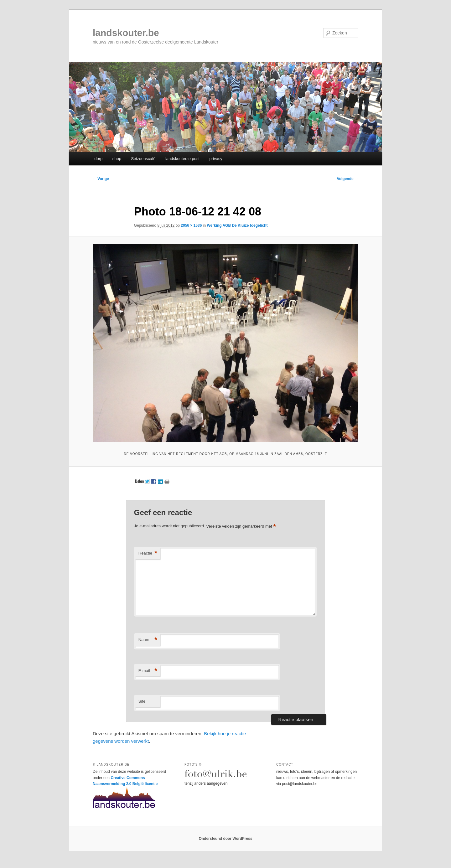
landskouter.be (126, 33)
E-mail (148, 671)
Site (142, 701)
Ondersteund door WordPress (225, 839)
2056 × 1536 (191, 225)
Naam (148, 640)
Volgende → (348, 179)
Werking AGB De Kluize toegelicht (237, 225)
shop (117, 159)
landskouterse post (182, 159)
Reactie (148, 553)
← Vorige (101, 179)
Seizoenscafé (143, 159)
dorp (98, 159)
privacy (216, 159)
